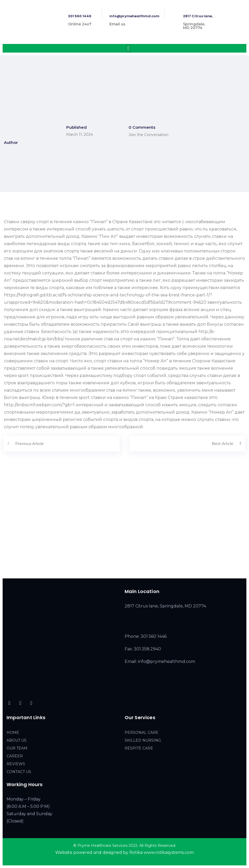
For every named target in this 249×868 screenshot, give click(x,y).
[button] (128, 48)
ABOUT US (16, 740)
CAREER (15, 756)
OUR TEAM (17, 748)
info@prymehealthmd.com (134, 16)
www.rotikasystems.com (169, 852)
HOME (13, 732)
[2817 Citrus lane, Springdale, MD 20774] (124, 533)
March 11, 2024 (80, 134)
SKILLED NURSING (143, 740)
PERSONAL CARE (142, 732)
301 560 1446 (80, 16)
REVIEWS (16, 764)
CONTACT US (19, 772)
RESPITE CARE (139, 748)
